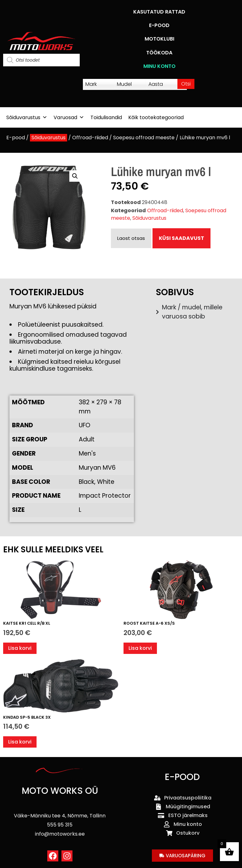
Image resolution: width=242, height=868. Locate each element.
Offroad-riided (90, 138)
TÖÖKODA (159, 53)
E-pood (16, 138)
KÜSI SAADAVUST (181, 238)
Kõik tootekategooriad (156, 117)
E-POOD (159, 25)
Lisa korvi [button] (20, 648)
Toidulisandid (106, 117)
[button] (75, 176)
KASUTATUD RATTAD (159, 12)
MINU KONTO (159, 66)
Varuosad (69, 117)
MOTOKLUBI (159, 39)
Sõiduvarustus (27, 117)
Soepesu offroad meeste (144, 138)
